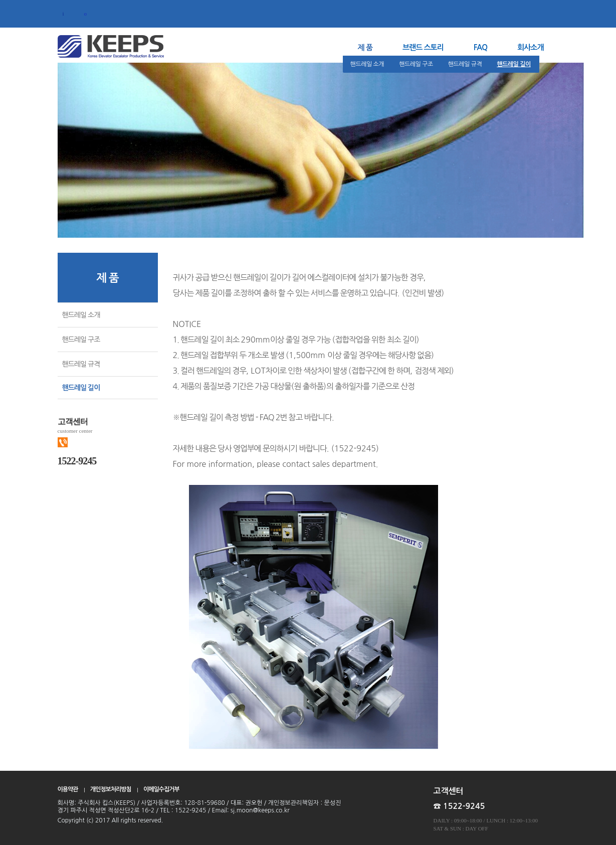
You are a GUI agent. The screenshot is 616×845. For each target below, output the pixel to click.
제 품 (365, 47)
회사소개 (530, 47)
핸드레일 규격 (465, 64)
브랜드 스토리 (423, 47)
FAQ (480, 47)
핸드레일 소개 (367, 64)
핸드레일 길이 (514, 64)
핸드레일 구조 (416, 64)
